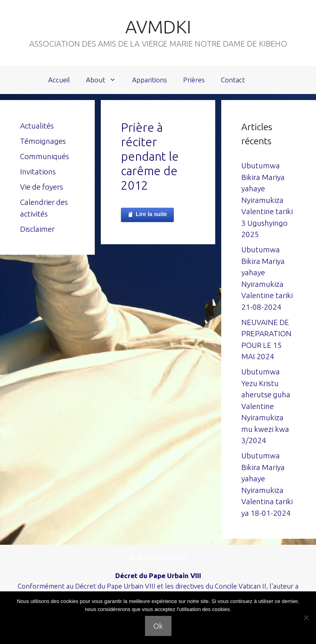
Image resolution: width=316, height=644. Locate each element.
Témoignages (43, 141)
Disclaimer (37, 229)
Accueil (59, 80)
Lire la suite (147, 215)
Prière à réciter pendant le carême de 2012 (150, 156)
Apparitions (150, 80)
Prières (194, 80)
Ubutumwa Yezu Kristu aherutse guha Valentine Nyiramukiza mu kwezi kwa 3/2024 (266, 406)
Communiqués (45, 156)
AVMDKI (158, 27)
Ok (158, 626)
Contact (233, 80)
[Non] (306, 617)
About (105, 80)
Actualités (37, 126)
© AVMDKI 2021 (158, 557)
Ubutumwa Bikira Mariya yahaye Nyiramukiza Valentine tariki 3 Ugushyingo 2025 (267, 200)
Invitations (38, 172)
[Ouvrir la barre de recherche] (264, 80)
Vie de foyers (42, 187)
